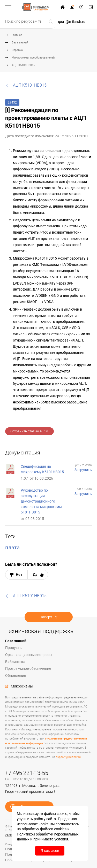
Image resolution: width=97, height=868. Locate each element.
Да (35, 575)
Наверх (46, 617)
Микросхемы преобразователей (33, 58)
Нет (19, 575)
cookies (60, 829)
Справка (17, 50)
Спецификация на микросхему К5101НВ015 (42, 469)
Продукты (14, 648)
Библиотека (15, 662)
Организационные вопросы (29, 655)
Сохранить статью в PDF (29, 431)
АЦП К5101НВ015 (23, 65)
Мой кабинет (91, 7)
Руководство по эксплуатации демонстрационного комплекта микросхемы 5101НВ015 (41, 501)
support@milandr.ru (69, 22)
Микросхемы (22, 686)
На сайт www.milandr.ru (63, 7)
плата (12, 548)
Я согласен (50, 851)
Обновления (16, 676)
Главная (17, 35)
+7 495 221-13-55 (27, 773)
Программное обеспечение (28, 668)
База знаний (20, 43)
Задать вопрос (81, 7)
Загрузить (83, 470)
